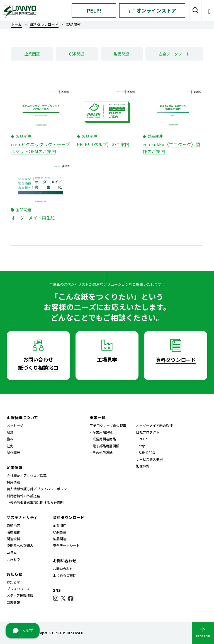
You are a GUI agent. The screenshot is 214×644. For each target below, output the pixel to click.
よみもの (13, 559)
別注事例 (143, 466)
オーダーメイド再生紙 (33, 218)
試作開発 (13, 452)
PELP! (94, 10)
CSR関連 (77, 54)
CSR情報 (13, 602)
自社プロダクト (148, 432)
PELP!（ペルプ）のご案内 (103, 144)
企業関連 (32, 54)
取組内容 (13, 525)
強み (10, 439)
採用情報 (13, 482)
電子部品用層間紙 (106, 446)
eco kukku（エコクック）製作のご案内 (171, 148)
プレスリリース (18, 589)
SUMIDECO (147, 452)
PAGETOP (203, 633)
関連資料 (13, 539)
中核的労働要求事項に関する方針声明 (35, 502)
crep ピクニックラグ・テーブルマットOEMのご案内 (40, 148)
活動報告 (13, 532)
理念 (10, 432)
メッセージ (15, 425)
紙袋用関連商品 (104, 439)
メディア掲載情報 (20, 595)
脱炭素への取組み (20, 545)
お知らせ (13, 582)
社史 (10, 446)
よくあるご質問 (65, 575)
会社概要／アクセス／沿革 (27, 475)
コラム (12, 552)
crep (142, 446)
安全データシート (174, 54)
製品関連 (121, 54)
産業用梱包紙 (103, 432)
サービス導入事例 (149, 459)
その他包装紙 (103, 452)
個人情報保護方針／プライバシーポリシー (38, 489)
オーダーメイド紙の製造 (154, 425)
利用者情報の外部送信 (23, 496)
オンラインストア (152, 10)
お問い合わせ (63, 569)
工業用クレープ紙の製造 (108, 425)
